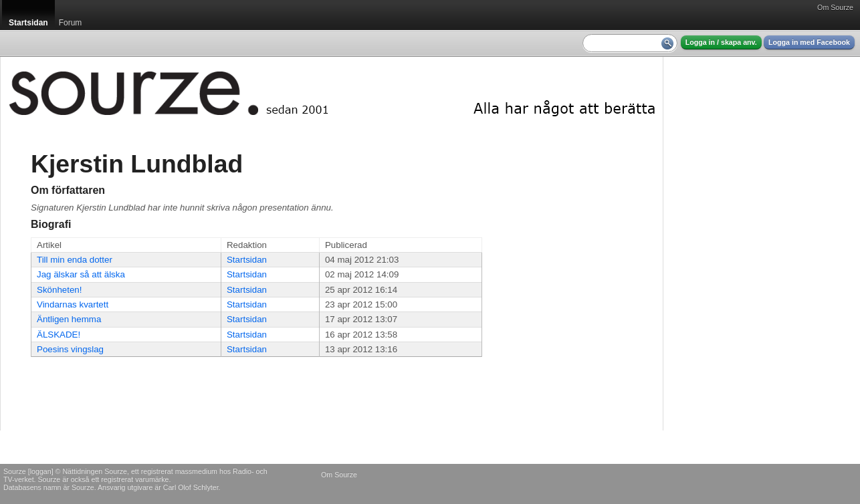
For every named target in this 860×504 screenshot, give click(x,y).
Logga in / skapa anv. (721, 42)
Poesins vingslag (70, 349)
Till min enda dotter (75, 260)
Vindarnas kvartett (73, 304)
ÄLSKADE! (59, 335)
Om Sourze (835, 7)
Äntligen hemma (69, 319)
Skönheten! (59, 290)
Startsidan (247, 260)
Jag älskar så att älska (81, 274)
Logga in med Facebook (809, 42)
